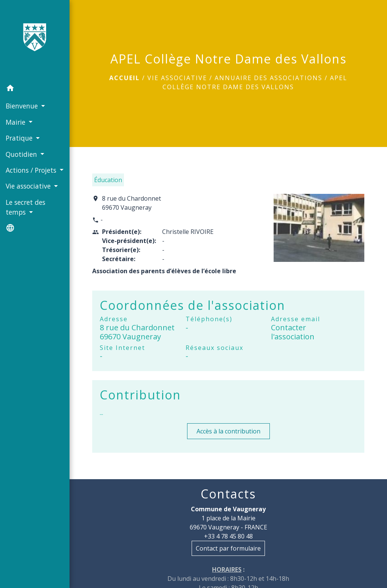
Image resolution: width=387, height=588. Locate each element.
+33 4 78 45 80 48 (228, 536)
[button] (35, 89)
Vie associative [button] (29, 186)
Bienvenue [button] (23, 106)
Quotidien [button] (22, 154)
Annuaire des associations (269, 78)
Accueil (125, 78)
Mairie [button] (16, 122)
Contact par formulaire (228, 548)
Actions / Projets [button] (32, 170)
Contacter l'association (293, 332)
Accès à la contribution (228, 431)
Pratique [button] (20, 138)
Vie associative (177, 78)
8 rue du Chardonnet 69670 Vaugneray (132, 203)
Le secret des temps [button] (26, 207)
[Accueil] (35, 40)
